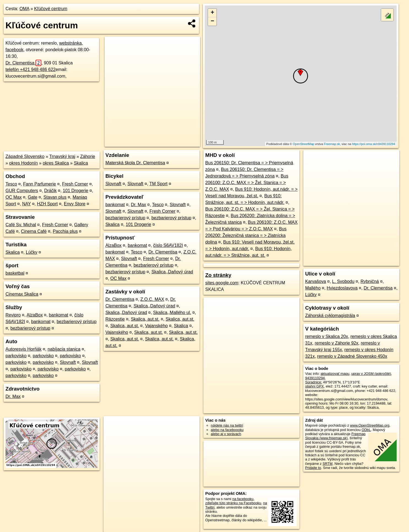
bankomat (58, 315)
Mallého (313, 288)
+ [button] (212, 13)
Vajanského (156, 326)
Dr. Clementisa (23, 63)
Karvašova (316, 281)
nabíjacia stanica (64, 349)
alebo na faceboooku (227, 430)
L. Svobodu (343, 281)
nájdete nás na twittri (227, 425)
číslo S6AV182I (168, 245)
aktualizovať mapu (335, 374)
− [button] (212, 21)
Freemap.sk (332, 144)
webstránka (70, 43)
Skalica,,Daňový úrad (172, 272)
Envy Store (75, 204)
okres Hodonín (23, 163)
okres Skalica (56, 163)
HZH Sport (47, 204)
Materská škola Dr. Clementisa (135, 163)
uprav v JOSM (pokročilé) (371, 374)
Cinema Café (34, 231)
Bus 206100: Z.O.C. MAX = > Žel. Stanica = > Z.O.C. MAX (247, 183)
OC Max (14, 197)
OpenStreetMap (304, 144)
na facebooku (243, 499)
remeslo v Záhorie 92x (336, 343)
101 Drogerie (76, 191)
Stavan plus (55, 197)
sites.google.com (222, 283)
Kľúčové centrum (51, 9)
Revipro (13, 315)
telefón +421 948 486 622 (31, 69)
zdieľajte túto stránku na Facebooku (233, 503)
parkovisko (16, 356)
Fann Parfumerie (39, 184)
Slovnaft (68, 362)
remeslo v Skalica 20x (327, 336)
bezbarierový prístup (77, 322)
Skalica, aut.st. (145, 319)
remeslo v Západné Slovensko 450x (352, 356)
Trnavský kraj (62, 156)
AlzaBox (35, 315)
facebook (14, 50)
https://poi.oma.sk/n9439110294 (374, 144)
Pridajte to (313, 468)
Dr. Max (13, 396)
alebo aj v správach (226, 434)
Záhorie (88, 156)
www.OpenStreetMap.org (370, 425)
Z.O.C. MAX (152, 299)
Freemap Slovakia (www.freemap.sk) (335, 436)
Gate (33, 197)
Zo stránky (218, 275)
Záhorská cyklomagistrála (330, 316)
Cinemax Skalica (22, 294)
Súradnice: (314, 382)
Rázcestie (115, 319)
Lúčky (32, 252)
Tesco (11, 184)
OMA (24, 9)
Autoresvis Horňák (24, 349)
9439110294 (315, 378)
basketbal (15, 273)
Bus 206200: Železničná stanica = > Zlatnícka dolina (246, 235)
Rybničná (370, 281)
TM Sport (159, 184)
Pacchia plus (65, 231)
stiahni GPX (315, 386)
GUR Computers (22, 191)
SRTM (328, 464)
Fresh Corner (75, 184)
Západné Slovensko (25, 156)
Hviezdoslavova (342, 288)
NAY (27, 204)
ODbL (366, 430)
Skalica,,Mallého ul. (172, 313)
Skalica (81, 163)
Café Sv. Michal (21, 225)
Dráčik (51, 191)
